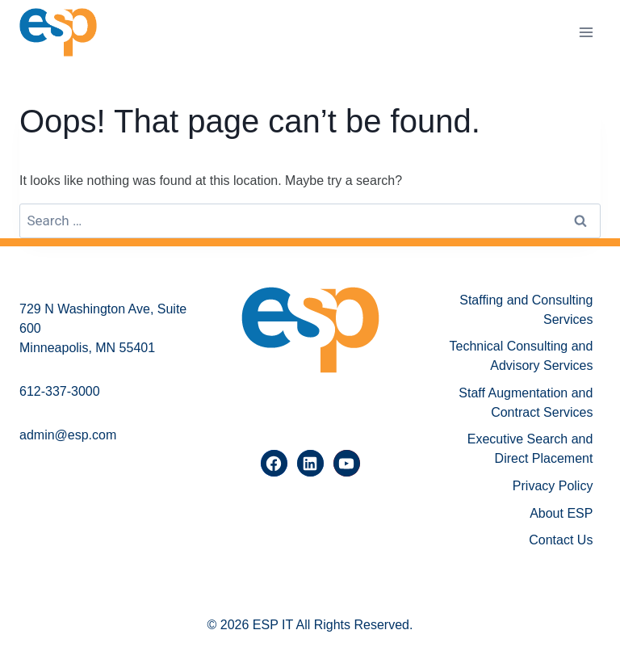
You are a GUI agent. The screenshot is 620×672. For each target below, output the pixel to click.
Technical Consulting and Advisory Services (522, 356)
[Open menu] (586, 32)
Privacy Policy (553, 486)
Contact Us (561, 540)
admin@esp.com (68, 435)
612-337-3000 (60, 391)
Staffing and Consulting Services (526, 310)
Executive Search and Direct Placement (530, 449)
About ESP (561, 513)
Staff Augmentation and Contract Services (526, 403)
